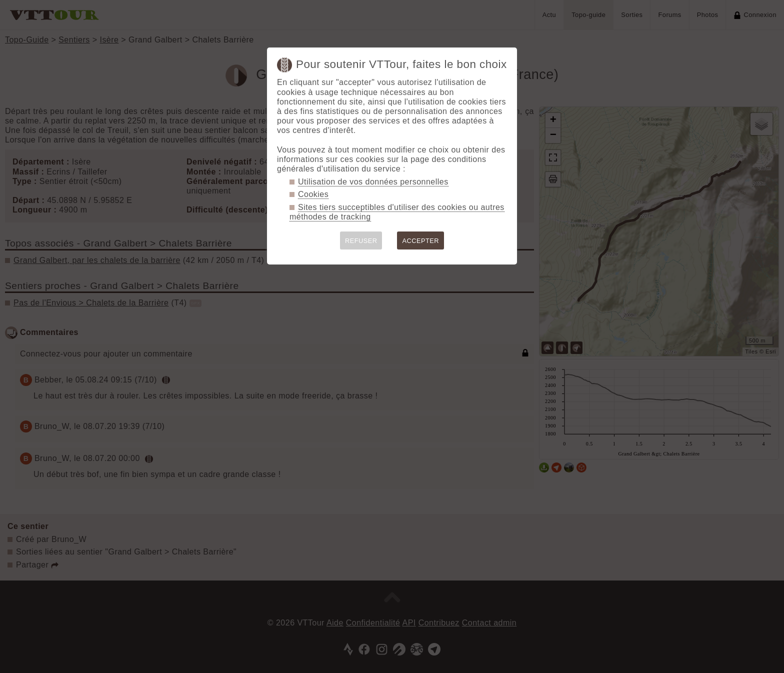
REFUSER (361, 241)
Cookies (313, 194)
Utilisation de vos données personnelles (373, 182)
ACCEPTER (420, 241)
